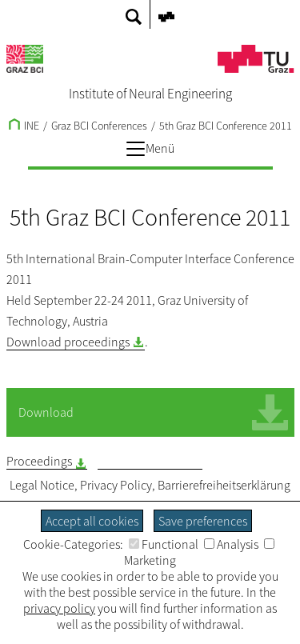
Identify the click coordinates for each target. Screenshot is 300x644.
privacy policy (59, 608)
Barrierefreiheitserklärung (224, 485)
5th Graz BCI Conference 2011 (226, 126)
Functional (164, 544)
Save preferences (203, 521)
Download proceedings (68, 342)
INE (24, 126)
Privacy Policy (116, 485)
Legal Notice (42, 485)
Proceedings (39, 461)
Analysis (231, 544)
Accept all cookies (92, 521)
